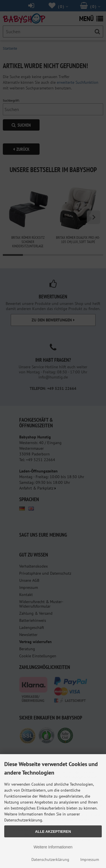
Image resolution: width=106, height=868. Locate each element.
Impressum (90, 859)
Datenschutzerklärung (50, 859)
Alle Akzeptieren (53, 832)
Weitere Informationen (53, 847)
